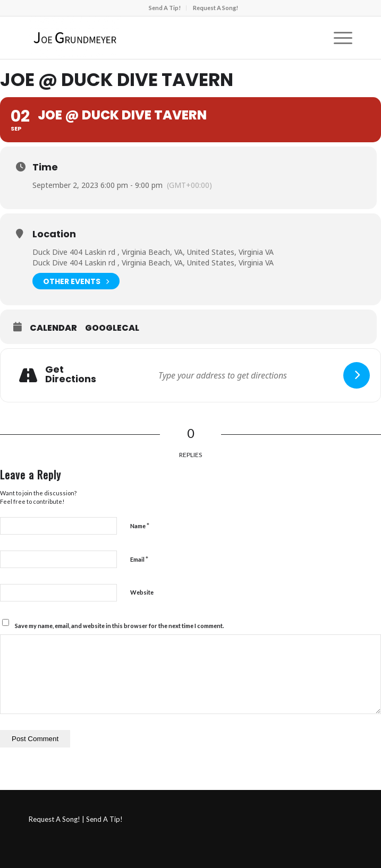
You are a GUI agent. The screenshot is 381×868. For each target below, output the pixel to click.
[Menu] (338, 38)
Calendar (53, 328)
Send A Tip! (165, 8)
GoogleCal (112, 328)
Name (140, 526)
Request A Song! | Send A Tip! (76, 819)
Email (139, 559)
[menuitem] (165, 8)
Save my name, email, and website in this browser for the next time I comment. (119, 626)
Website (142, 592)
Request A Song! (215, 8)
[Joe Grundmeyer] (158, 38)
